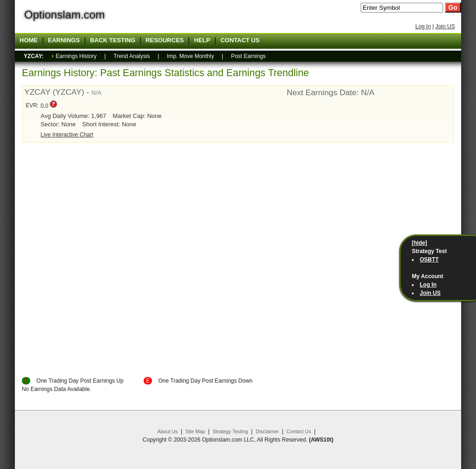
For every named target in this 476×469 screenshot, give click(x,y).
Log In (423, 26)
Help (202, 40)
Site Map (195, 431)
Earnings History (76, 56)
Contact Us (299, 431)
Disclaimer (267, 431)
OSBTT (429, 260)
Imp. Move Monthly (190, 56)
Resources (165, 40)
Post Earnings (248, 56)
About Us (168, 431)
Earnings (64, 40)
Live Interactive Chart (67, 135)
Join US (445, 26)
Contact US (240, 40)
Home (29, 40)
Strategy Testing (230, 431)
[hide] (420, 243)
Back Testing (113, 40)
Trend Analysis (132, 56)
